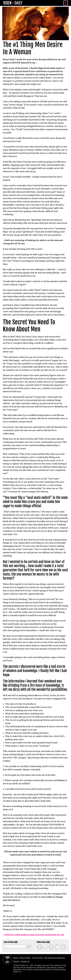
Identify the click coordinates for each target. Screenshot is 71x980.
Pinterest (49, 944)
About (16, 958)
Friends (16, 961)
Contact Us (25, 961)
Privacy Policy (25, 958)
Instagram (43, 944)
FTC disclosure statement (55, 958)
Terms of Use (38, 958)
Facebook (37, 944)
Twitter (55, 944)
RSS (60, 944)
